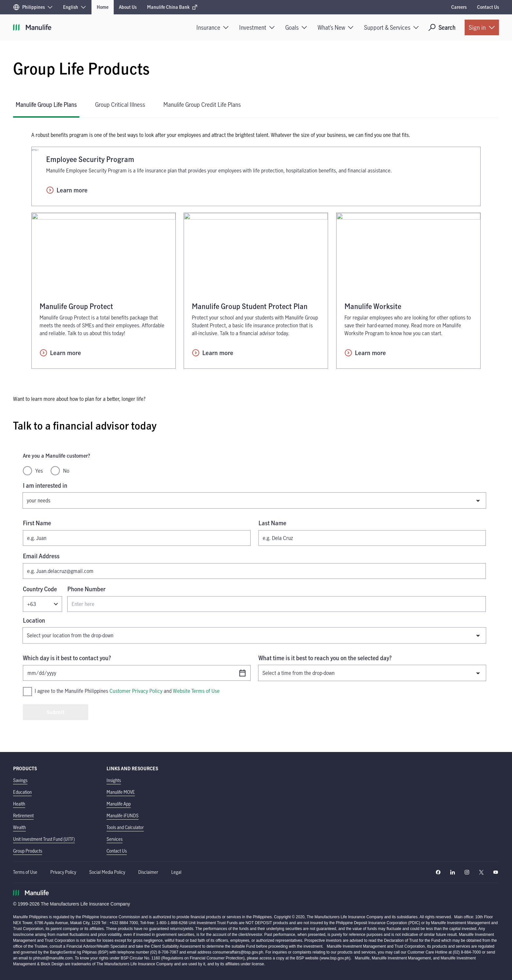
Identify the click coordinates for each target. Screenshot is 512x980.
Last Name (272, 523)
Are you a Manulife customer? (57, 456)
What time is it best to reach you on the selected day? (325, 658)
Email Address (41, 556)
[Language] (74, 7)
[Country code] (42, 604)
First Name (37, 523)
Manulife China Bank (172, 7)
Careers (459, 7)
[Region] (33, 7)
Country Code (40, 589)
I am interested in (45, 485)
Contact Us (488, 7)
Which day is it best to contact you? (67, 658)
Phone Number (86, 589)
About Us (128, 7)
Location (34, 620)
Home (103, 7)
